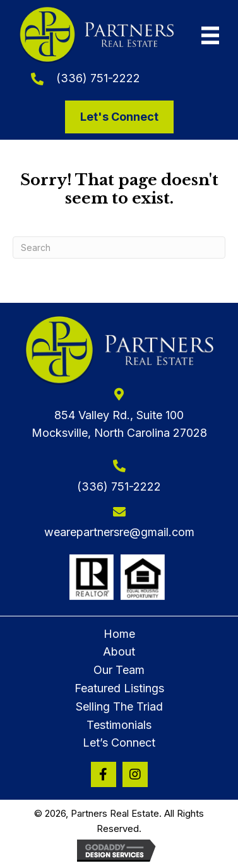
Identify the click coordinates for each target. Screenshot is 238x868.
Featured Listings (119, 688)
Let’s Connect (119, 743)
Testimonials (119, 725)
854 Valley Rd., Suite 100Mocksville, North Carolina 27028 (119, 424)
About (119, 651)
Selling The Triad (119, 706)
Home (119, 634)
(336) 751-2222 (98, 78)
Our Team (119, 670)
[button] (104, 774)
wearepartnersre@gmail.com (119, 532)
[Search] (119, 248)
